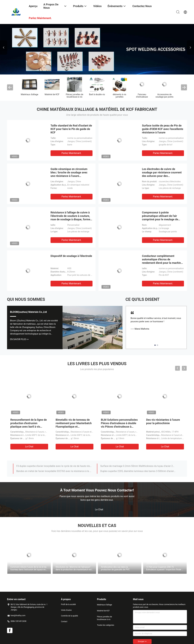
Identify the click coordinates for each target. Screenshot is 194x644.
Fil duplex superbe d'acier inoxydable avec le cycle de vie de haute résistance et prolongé (54, 466)
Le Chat (29, 447)
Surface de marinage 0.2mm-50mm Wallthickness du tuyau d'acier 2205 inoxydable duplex (138, 466)
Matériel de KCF (52, 94)
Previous (4, 48)
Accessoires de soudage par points (164, 96)
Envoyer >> (142, 641)
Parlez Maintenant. (71, 153)
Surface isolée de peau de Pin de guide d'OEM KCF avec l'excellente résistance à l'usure (163, 129)
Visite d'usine (66, 610)
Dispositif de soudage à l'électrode (71, 256)
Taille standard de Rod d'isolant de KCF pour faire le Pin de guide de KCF (71, 129)
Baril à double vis (97, 94)
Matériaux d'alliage (30, 94)
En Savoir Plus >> (19, 339)
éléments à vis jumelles (119, 96)
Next (190, 48)
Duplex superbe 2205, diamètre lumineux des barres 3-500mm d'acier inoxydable (138, 471)
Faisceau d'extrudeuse (142, 96)
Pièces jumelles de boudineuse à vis (75, 96)
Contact (64, 622)
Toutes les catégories (106, 625)
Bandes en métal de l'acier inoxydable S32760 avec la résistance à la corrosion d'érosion (54, 471)
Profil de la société (68, 604)
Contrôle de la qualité (69, 616)
